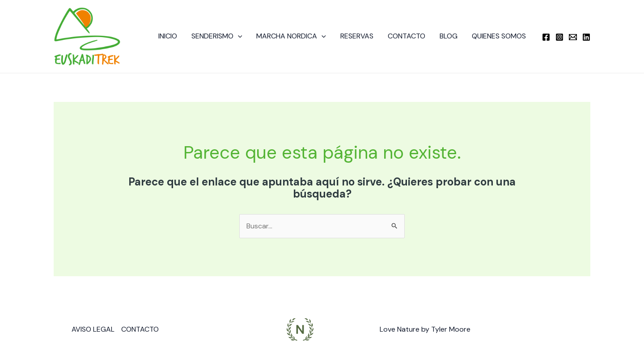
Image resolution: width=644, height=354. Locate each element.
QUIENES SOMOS (499, 36)
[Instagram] (559, 37)
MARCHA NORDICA (291, 36)
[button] (238, 36)
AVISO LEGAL (93, 329)
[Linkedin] (586, 37)
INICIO (168, 36)
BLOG (449, 36)
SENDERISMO (217, 36)
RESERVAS (357, 36)
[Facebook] (546, 37)
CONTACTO (407, 36)
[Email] (573, 37)
